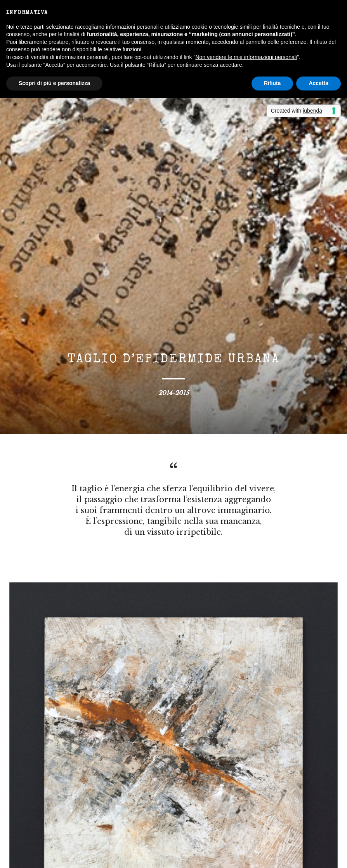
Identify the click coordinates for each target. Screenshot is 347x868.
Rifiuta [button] (272, 83)
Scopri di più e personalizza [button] (54, 83)
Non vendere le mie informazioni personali (246, 57)
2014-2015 (174, 393)
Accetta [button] (318, 83)
